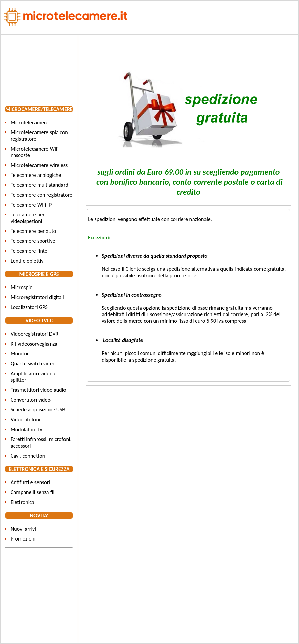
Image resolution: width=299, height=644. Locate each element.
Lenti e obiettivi (28, 261)
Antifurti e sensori (30, 482)
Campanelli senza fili (33, 492)
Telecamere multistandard (39, 185)
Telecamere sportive (33, 241)
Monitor (20, 354)
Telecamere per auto (33, 231)
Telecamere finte (29, 251)
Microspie (22, 287)
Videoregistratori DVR (34, 334)
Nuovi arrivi (23, 529)
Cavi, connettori (28, 456)
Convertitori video (31, 400)
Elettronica (23, 502)
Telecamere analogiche (36, 175)
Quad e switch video (33, 363)
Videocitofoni (25, 419)
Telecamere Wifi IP (31, 205)
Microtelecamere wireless (39, 165)
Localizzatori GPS (29, 307)
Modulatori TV (27, 429)
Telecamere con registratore (41, 195)
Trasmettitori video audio (38, 390)
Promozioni (23, 539)
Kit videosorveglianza (34, 344)
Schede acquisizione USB (38, 410)
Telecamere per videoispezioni (28, 218)
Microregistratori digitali (37, 297)
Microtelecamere (30, 122)
